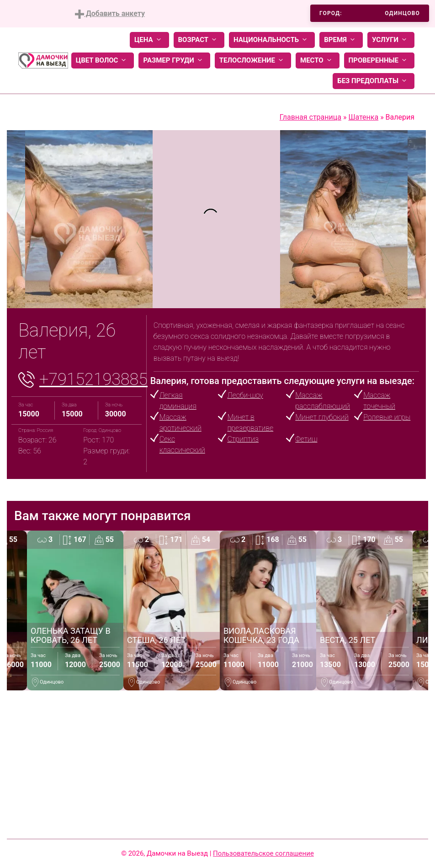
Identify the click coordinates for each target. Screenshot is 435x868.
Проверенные (379, 60)
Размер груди (174, 60)
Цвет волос (103, 60)
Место (318, 60)
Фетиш (306, 439)
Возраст (199, 40)
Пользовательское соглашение (263, 853)
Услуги (391, 40)
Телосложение (253, 60)
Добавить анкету (110, 14)
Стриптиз (243, 439)
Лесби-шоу (245, 395)
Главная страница (310, 117)
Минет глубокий (322, 417)
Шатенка (363, 117)
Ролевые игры (387, 417)
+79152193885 (93, 379)
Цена (149, 40)
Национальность (272, 40)
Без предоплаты (374, 81)
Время (341, 40)
